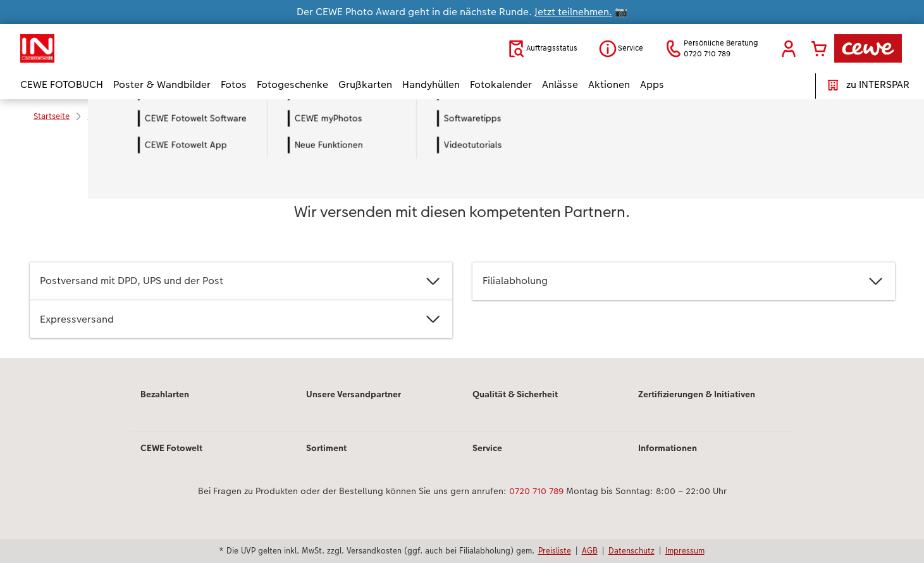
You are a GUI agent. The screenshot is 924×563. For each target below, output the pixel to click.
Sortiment (326, 448)
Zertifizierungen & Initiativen (697, 394)
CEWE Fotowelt (171, 448)
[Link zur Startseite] (144, 48)
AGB (590, 550)
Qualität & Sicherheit (515, 394)
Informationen (668, 448)
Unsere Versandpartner (354, 394)
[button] (789, 49)
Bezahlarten (165, 394)
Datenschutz (631, 550)
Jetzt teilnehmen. (573, 12)
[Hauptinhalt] (462, 246)
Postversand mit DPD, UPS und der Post (241, 281)
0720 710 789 (536, 491)
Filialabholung (684, 281)
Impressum (685, 550)
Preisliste (555, 550)
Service (487, 448)
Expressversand (241, 319)
